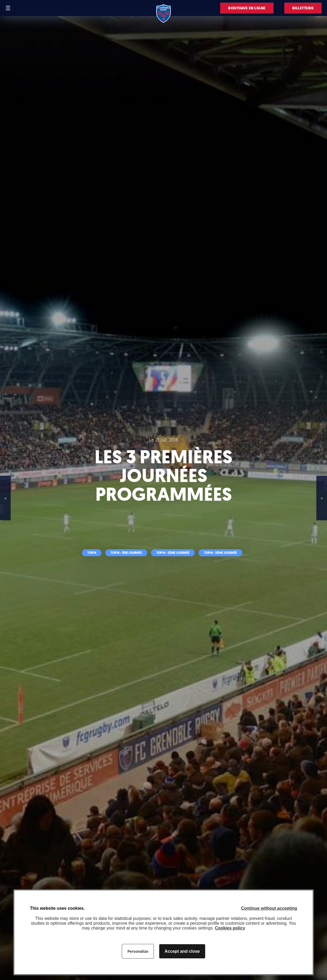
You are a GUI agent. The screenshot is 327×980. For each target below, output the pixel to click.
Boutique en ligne (247, 8)
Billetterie (303, 8)
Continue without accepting (269, 908)
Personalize (138, 951)
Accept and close (182, 951)
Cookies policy (230, 928)
